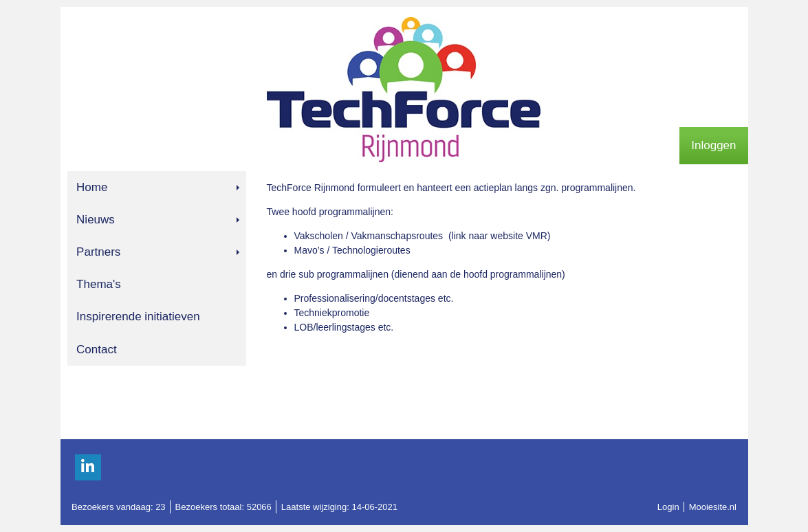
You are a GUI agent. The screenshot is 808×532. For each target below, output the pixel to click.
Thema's (99, 284)
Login (668, 507)
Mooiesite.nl (713, 507)
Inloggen (713, 145)
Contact (97, 350)
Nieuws (157, 220)
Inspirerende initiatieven (138, 317)
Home (157, 187)
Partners (157, 252)
